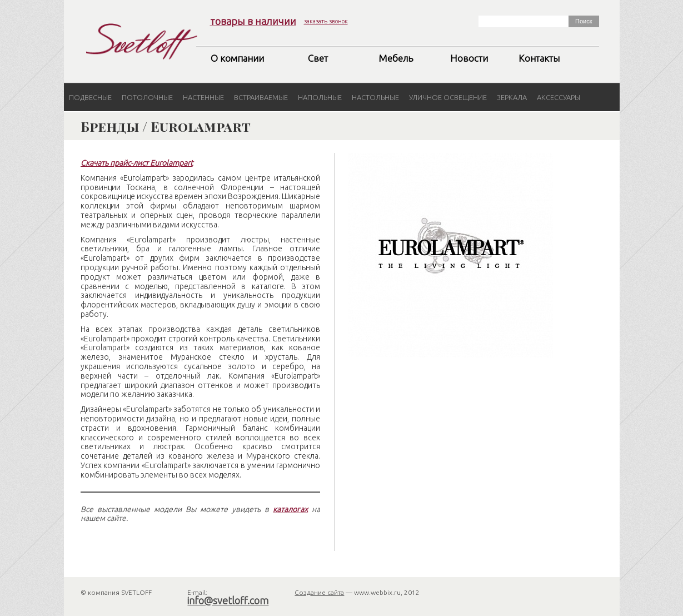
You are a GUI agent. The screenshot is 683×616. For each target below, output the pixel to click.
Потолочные (147, 97)
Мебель (396, 58)
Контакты (539, 58)
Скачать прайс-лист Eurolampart (137, 163)
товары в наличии (253, 21)
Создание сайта (319, 592)
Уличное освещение (448, 97)
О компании (237, 58)
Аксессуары (559, 97)
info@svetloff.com (228, 600)
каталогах (290, 509)
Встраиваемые (261, 97)
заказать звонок (326, 21)
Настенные (203, 97)
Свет (318, 58)
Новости (469, 58)
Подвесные (90, 97)
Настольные (375, 97)
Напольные (320, 97)
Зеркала (512, 97)
